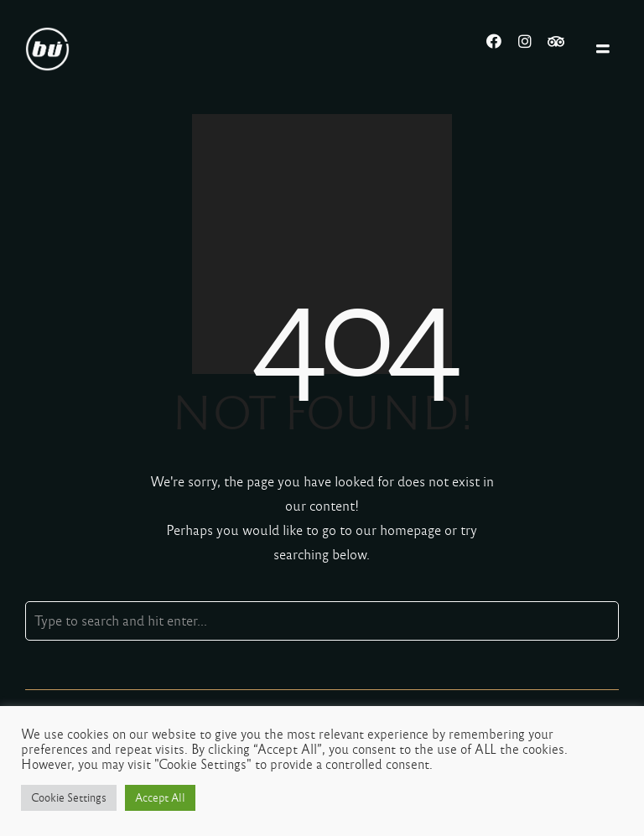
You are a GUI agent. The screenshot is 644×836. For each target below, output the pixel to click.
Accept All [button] (160, 798)
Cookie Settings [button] (69, 798)
